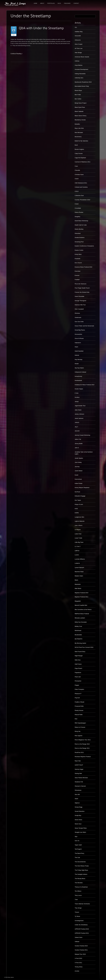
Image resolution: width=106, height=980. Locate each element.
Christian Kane (79, 175)
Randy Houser (79, 710)
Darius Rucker (79, 212)
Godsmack (78, 317)
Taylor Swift (78, 845)
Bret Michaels (79, 132)
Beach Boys (78, 90)
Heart (76, 347)
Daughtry (77, 217)
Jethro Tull (78, 439)
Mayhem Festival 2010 (82, 593)
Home (35, 3)
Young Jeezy (79, 967)
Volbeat (77, 942)
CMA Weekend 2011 (81, 183)
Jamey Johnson (79, 414)
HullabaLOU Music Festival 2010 (85, 385)
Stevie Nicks (78, 820)
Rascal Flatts (79, 715)
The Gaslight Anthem (81, 874)
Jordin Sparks (79, 458)
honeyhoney (78, 376)
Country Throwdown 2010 (82, 200)
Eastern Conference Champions (84, 246)
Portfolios (51, 3)
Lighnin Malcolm (80, 521)
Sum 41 (77, 841)
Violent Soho (79, 937)
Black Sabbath (79, 111)
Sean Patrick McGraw (81, 778)
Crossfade (78, 208)
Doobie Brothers (80, 238)
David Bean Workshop (81, 221)
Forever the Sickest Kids (82, 292)
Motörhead (78, 630)
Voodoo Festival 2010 (81, 946)
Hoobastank (78, 380)
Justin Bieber (79, 471)
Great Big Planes (80, 330)
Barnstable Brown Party (82, 86)
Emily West (78, 254)
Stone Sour (78, 824)
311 (76, 27)
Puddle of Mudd (79, 702)
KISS (76, 509)
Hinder (77, 364)
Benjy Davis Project (81, 103)
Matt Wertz (78, 588)
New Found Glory (80, 652)
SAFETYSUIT (79, 765)
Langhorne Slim (79, 517)
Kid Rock (77, 492)
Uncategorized (79, 921)
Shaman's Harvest (80, 786)
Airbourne (78, 40)
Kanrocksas (78, 479)
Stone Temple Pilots (81, 828)
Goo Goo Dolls (79, 322)
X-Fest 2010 (78, 958)
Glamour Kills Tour (80, 305)
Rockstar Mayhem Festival (83, 757)
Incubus (77, 397)
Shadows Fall (79, 782)
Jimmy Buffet (79, 444)
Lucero (77, 555)
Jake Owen (78, 410)
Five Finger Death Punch (82, 288)
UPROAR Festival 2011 (82, 933)
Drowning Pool (79, 242)
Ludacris (77, 563)
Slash (76, 799)
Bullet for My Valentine (81, 141)
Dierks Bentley (79, 229)
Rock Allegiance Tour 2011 (83, 740)
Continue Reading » (17, 54)
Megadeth (78, 601)
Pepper (77, 685)
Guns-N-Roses (79, 338)
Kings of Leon (79, 504)
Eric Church (78, 263)
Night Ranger (79, 656)
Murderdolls (78, 635)
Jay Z (76, 427)
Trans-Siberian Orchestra (82, 904)
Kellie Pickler (79, 483)
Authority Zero (79, 78)
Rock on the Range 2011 (82, 748)
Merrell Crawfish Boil (81, 605)
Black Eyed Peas (80, 107)
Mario (76, 580)
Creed (77, 204)
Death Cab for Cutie (81, 225)
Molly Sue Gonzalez (81, 622)
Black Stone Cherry (81, 116)
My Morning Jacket (80, 643)
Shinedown (78, 790)
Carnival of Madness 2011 (83, 162)
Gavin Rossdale (79, 296)
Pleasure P (78, 694)
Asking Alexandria (80, 74)
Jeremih (77, 431)
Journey (77, 467)
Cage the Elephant (80, 158)
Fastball (77, 280)
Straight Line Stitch (80, 832)
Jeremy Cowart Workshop (82, 435)
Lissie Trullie (78, 538)
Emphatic (78, 259)
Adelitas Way (79, 32)
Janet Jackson (79, 418)
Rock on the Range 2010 (82, 744)
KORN (77, 513)
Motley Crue (78, 626)
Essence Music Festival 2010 (83, 267)
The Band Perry (79, 853)
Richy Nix (78, 731)
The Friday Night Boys (81, 870)
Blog (59, 3)
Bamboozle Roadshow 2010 (83, 82)
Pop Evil (77, 698)
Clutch (77, 179)
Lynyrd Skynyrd (79, 567)
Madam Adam (79, 576)
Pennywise (78, 681)
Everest (77, 275)
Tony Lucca (78, 895)
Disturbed (78, 233)
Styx (76, 837)
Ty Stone (77, 916)
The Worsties (79, 883)
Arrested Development (81, 69)
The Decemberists (80, 862)
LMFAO (77, 551)
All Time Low (79, 48)
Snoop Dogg (78, 807)
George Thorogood (80, 301)
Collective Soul (79, 195)
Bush (76, 145)
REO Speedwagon (80, 723)
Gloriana (77, 313)
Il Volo (77, 393)
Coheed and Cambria (81, 187)
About (42, 3)
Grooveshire (78, 334)
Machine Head (79, 572)
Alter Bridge (78, 53)
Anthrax (77, 61)
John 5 (77, 448)
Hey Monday (79, 359)
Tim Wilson (78, 891)
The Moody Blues (80, 879)
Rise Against (78, 736)
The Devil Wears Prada (82, 866)
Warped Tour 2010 (80, 954)
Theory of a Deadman (81, 887)
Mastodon (78, 584)
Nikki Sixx (78, 660)
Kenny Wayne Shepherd (82, 488)
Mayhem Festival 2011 (82, 597)
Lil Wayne (78, 530)
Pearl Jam (78, 677)
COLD (77, 191)
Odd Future (78, 664)
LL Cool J (78, 546)
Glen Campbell (79, 309)
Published (67, 3)
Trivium (77, 912)
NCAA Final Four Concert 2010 (84, 647)
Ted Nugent (78, 849)
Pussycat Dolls (79, 706)
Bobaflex (77, 124)
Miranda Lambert (80, 618)
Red (76, 719)
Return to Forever (80, 727)
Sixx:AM (77, 794)
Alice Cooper (79, 44)
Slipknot (77, 803)
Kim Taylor (78, 500)
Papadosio (78, 673)
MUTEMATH (79, 639)
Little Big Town (79, 542)
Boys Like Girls (79, 128)
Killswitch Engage (80, 496)
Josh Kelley (78, 462)
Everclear (78, 271)
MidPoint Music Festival (82, 614)
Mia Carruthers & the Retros (83, 610)
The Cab (77, 857)
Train (76, 900)
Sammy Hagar (79, 769)
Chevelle (77, 170)
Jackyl (77, 402)
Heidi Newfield (79, 351)
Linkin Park (78, 534)
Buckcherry (78, 137)
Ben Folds (78, 95)
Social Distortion (80, 811)
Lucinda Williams (80, 559)
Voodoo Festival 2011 (81, 950)
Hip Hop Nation (79, 368)
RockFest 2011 (79, 752)
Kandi (76, 475)
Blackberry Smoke (80, 120)
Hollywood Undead (80, 372)
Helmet (77, 355)
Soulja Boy (78, 815)
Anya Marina (79, 65)
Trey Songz (78, 908)
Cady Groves (79, 153)
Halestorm (78, 343)
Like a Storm (79, 525)
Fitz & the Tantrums (81, 284)
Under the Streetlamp (81, 925)
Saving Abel (78, 773)
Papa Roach (78, 668)
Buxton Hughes (79, 149)
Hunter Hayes (79, 389)
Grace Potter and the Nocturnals (84, 326)
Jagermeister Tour (80, 406)
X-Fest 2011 (78, 963)
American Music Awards (82, 57)
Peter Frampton (79, 689)
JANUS (77, 422)
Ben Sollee (78, 99)
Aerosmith (78, 36)
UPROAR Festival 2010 (82, 929)
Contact (76, 3)
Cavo (76, 166)
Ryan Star (78, 761)
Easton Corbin (79, 250)
